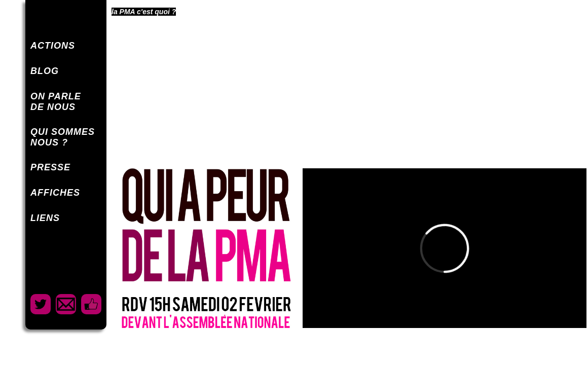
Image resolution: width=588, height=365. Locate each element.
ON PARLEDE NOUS (56, 102)
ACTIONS (53, 46)
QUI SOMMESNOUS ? (63, 137)
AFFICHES (55, 193)
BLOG (45, 71)
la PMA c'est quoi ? (144, 12)
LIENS (45, 218)
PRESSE (50, 167)
